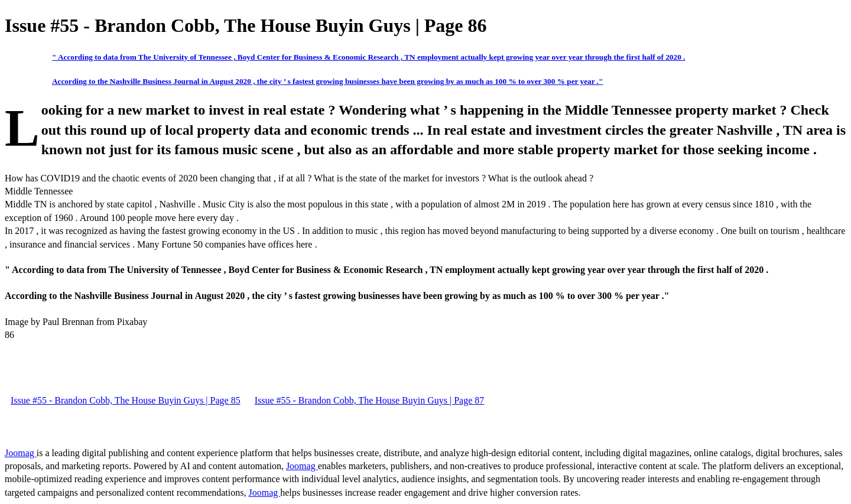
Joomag (21, 453)
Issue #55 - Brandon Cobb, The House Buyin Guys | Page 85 (126, 400)
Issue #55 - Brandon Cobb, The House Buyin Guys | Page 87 (370, 400)
